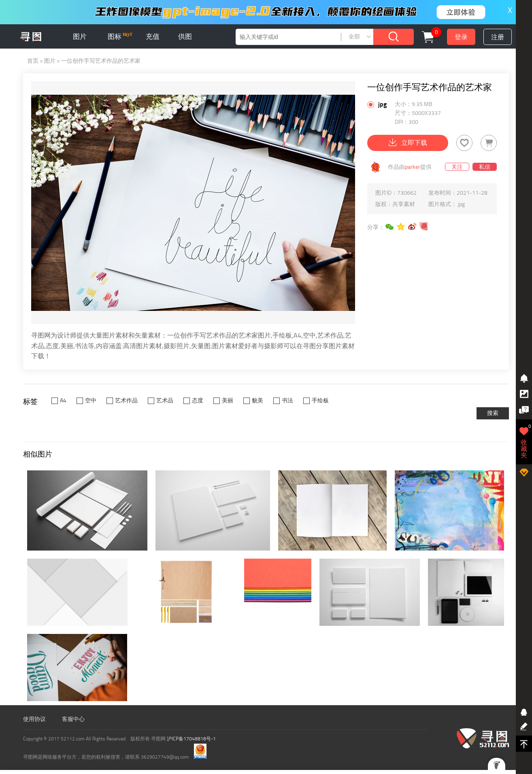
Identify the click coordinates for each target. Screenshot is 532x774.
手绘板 (320, 401)
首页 (33, 61)
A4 (63, 401)
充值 (153, 36)
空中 (91, 401)
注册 (498, 37)
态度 (198, 401)
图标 (120, 36)
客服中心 (73, 719)
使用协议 (34, 719)
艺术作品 (126, 401)
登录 (461, 37)
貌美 (257, 401)
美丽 (228, 401)
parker (413, 167)
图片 (80, 36)
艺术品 (165, 401)
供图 (185, 36)
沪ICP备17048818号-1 (191, 739)
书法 (287, 401)
